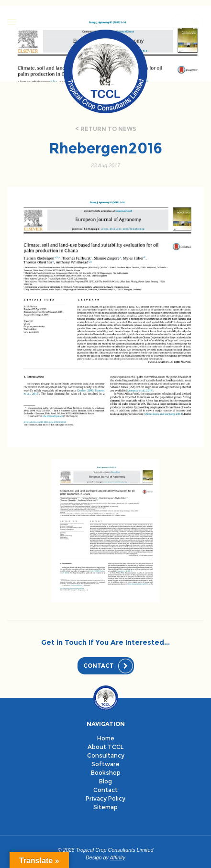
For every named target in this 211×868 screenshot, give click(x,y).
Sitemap (105, 807)
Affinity (118, 857)
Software (105, 764)
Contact (99, 666)
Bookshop (106, 773)
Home (106, 738)
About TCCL (105, 747)
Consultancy (106, 755)
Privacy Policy (105, 798)
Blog (105, 781)
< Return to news (106, 129)
